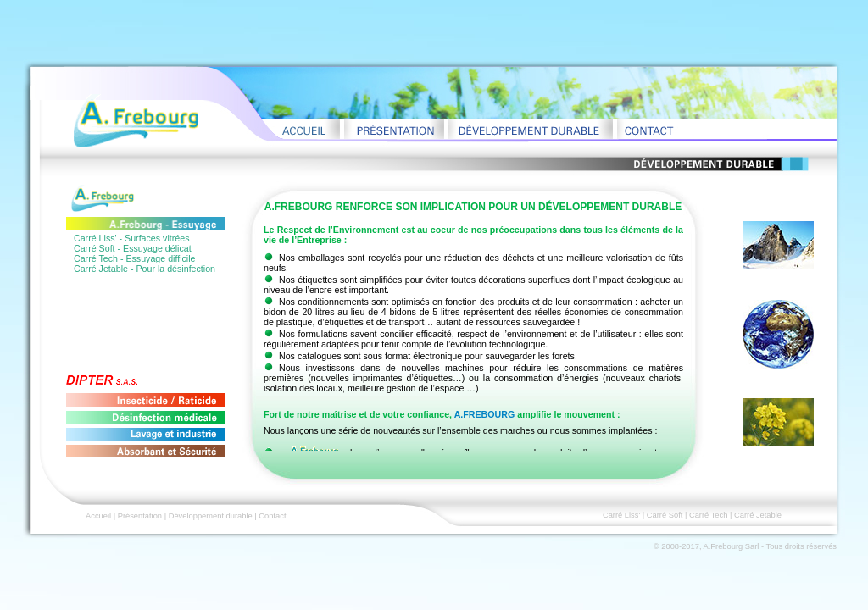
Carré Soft (665, 515)
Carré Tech (708, 515)
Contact (272, 516)
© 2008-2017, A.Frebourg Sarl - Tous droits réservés (745, 546)
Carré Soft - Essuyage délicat (133, 248)
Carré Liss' (621, 515)
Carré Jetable (758, 515)
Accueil (98, 516)
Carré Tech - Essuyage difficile (135, 258)
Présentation (140, 516)
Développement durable (211, 516)
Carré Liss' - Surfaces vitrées (131, 238)
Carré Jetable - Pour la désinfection (145, 269)
